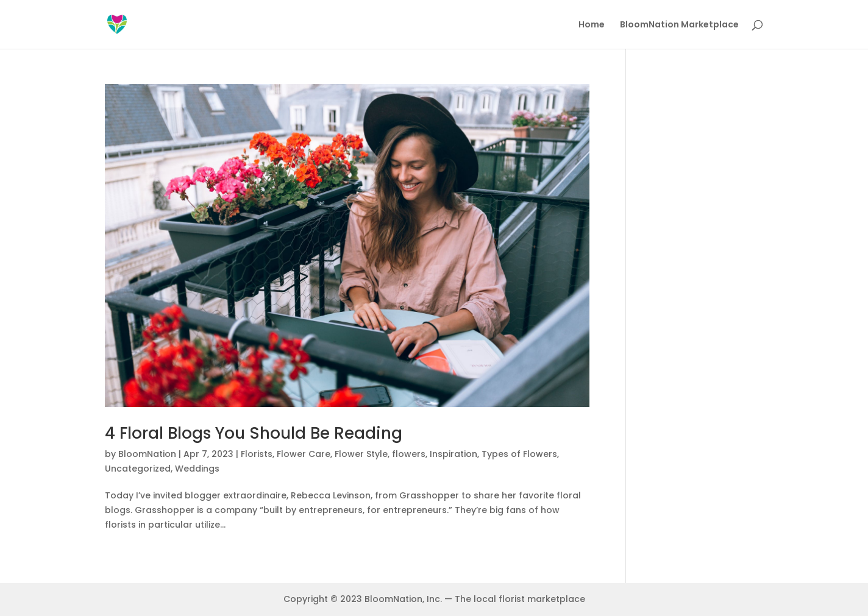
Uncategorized (138, 469)
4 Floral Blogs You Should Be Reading (254, 433)
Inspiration (454, 454)
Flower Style (361, 454)
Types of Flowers (519, 454)
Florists (257, 454)
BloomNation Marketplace (679, 25)
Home (592, 25)
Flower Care (304, 454)
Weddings (197, 469)
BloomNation (147, 454)
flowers (409, 454)
